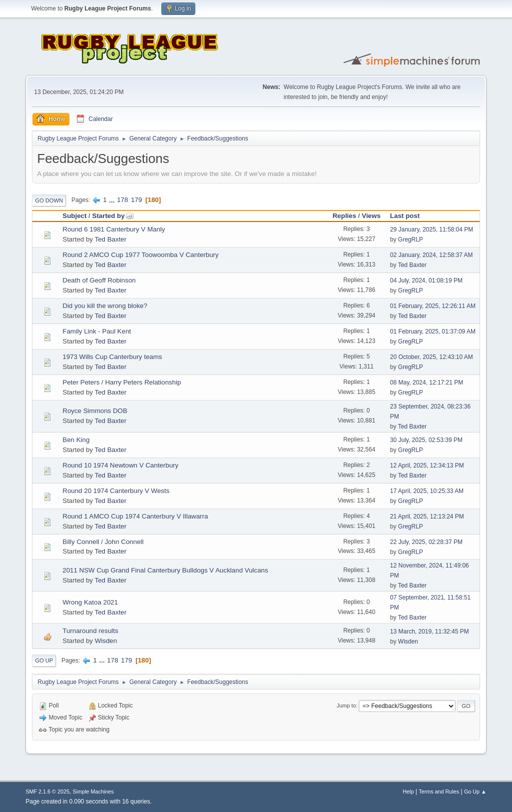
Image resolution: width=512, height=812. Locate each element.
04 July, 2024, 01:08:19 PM (426, 280)
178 (122, 200)
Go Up (44, 660)
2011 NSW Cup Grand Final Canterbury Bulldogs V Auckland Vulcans (165, 570)
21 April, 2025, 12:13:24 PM (427, 516)
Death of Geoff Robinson (99, 280)
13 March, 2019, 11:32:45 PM (430, 631)
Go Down (49, 200)
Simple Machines (93, 791)
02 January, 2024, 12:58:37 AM (432, 255)
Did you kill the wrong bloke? (105, 306)
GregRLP (411, 239)
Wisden (106, 641)
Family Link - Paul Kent (97, 331)
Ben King (76, 440)
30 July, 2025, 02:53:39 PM (426, 440)
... (113, 200)
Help (408, 791)
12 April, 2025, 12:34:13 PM (427, 465)
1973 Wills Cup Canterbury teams (112, 357)
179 (136, 200)
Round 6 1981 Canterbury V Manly (114, 229)
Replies (344, 216)
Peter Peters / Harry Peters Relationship (122, 382)
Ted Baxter (110, 239)
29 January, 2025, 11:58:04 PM (432, 229)
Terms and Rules (439, 791)
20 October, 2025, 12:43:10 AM (432, 357)
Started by (113, 216)
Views (371, 216)
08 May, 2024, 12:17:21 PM (427, 382)
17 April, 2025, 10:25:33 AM (427, 491)
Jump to (346, 705)
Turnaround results (90, 631)
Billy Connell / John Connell (103, 542)
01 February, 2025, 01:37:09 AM (433, 331)
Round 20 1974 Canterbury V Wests (116, 491)
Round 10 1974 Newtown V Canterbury (120, 465)
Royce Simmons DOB (95, 411)
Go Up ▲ (475, 791)
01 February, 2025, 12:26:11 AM (433, 306)
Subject (74, 216)
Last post (405, 216)
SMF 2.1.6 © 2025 (47, 791)
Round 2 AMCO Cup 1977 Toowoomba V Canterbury (140, 255)
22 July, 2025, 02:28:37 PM (426, 542)
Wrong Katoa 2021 (90, 602)
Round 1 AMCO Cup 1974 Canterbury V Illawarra (135, 516)
